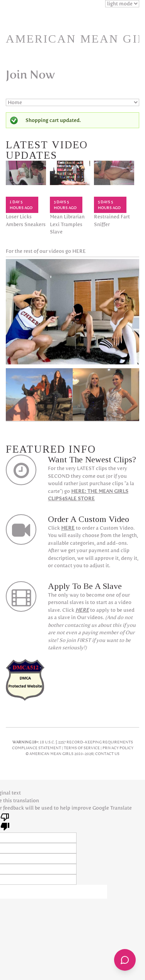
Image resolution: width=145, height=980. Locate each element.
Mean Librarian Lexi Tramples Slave (67, 224)
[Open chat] (125, 960)
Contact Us (107, 754)
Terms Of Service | (83, 748)
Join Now (30, 75)
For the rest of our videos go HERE (46, 251)
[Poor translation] (5, 821)
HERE (68, 528)
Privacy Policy (118, 748)
